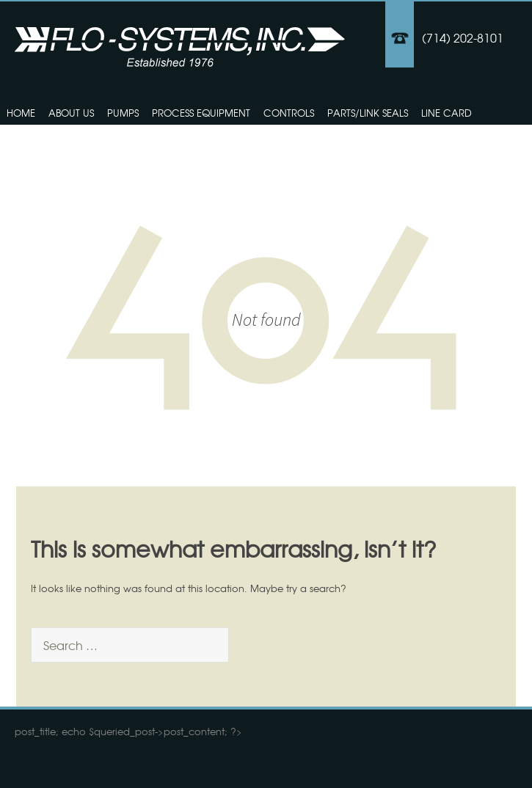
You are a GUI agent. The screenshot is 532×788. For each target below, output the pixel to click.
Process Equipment (201, 113)
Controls (289, 113)
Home (21, 113)
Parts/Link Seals (368, 113)
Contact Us (37, 140)
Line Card (447, 113)
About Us (71, 113)
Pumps (123, 113)
